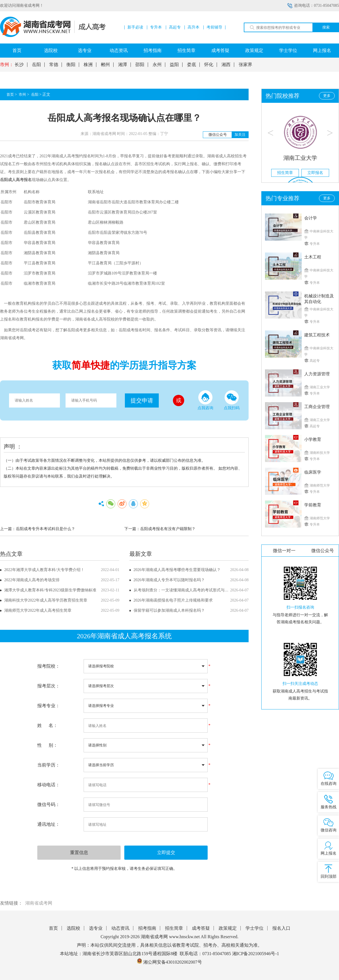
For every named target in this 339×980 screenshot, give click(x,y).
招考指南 (153, 50)
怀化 (209, 65)
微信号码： (49, 804)
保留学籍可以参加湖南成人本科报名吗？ (169, 610)
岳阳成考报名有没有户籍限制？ (168, 529)
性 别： (47, 745)
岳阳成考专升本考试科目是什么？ (45, 529)
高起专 (175, 27)
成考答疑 (220, 50)
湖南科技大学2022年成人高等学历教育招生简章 (46, 600)
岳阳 (36, 65)
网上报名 (322, 50)
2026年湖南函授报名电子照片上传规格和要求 (173, 600)
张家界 (245, 65)
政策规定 (254, 50)
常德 (54, 65)
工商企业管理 (317, 407)
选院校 (51, 50)
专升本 (156, 27)
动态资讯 (119, 50)
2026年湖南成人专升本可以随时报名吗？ (169, 580)
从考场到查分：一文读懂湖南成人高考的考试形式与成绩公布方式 (191, 590)
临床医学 (313, 472)
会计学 (311, 218)
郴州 (105, 65)
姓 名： (47, 725)
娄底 (192, 65)
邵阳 (140, 65)
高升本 (194, 27)
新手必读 (135, 27)
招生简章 (186, 50)
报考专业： (49, 706)
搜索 (326, 27)
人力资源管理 (317, 374)
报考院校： (49, 666)
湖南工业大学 (300, 158)
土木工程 (313, 257)
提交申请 (142, 400)
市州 (22, 94)
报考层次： (49, 686)
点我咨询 (205, 400)
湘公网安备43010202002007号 (173, 962)
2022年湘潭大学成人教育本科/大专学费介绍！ (44, 570)
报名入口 (281, 928)
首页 (17, 50)
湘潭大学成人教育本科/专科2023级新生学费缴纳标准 (50, 590)
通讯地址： (49, 824)
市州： (7, 65)
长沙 (19, 65)
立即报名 (315, 173)
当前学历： (49, 765)
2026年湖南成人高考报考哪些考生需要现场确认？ (177, 570)
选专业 (85, 50)
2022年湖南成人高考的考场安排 (32, 580)
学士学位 (288, 50)
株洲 (88, 65)
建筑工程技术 (317, 335)
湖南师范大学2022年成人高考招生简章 (38, 610)
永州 (157, 65)
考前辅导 (214, 27)
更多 (327, 96)
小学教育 (313, 439)
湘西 (226, 65)
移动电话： (49, 785)
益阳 (174, 65)
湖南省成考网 (39, 903)
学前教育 (313, 505)
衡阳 (71, 65)
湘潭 (123, 65)
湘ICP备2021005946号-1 (256, 954)
